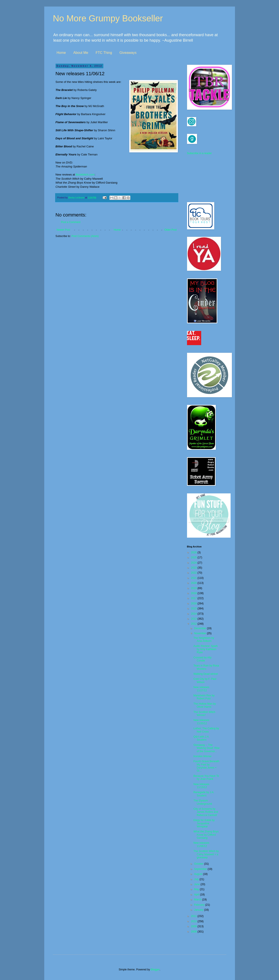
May (197, 889)
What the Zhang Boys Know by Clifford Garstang (206, 835)
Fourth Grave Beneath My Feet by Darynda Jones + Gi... (206, 766)
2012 (194, 624)
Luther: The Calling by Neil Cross (206, 730)
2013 (194, 619)
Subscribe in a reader (199, 153)
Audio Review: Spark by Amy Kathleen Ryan (205, 649)
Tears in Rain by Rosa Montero (206, 667)
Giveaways (128, 53)
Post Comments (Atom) (85, 236)
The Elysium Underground (203, 802)
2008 (194, 932)
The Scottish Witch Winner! (204, 714)
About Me (81, 53)
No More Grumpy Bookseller (108, 18)
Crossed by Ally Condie (202, 659)
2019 (194, 588)
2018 (194, 593)
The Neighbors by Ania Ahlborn (204, 639)
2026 (194, 552)
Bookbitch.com (85, 175)
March (198, 900)
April (197, 895)
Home (61, 53)
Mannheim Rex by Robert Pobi (204, 697)
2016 (194, 603)
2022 (194, 573)
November (200, 633)
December (200, 628)
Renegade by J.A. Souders (204, 794)
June (197, 884)
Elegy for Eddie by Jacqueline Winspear (204, 823)
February (200, 905)
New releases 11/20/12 (201, 722)
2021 (194, 578)
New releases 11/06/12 (201, 844)
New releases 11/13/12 (201, 786)
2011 (194, 916)
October (199, 864)
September (201, 869)
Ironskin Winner (202, 756)
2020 (194, 583)
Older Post (171, 230)
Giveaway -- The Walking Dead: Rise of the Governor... (206, 748)
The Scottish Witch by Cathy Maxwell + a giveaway (206, 854)
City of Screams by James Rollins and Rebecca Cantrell (206, 812)
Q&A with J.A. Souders (201, 738)
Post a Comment (71, 222)
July (197, 879)
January (199, 910)
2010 (194, 921)
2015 (194, 608)
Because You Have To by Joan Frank (206, 777)
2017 (194, 598)
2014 (194, 614)
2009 (194, 926)
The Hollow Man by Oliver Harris (205, 705)
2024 (194, 563)
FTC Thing (104, 53)
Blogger (155, 970)
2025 (194, 557)
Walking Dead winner (206, 674)
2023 (194, 568)
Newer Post (63, 230)
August (198, 874)
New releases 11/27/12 (201, 689)
